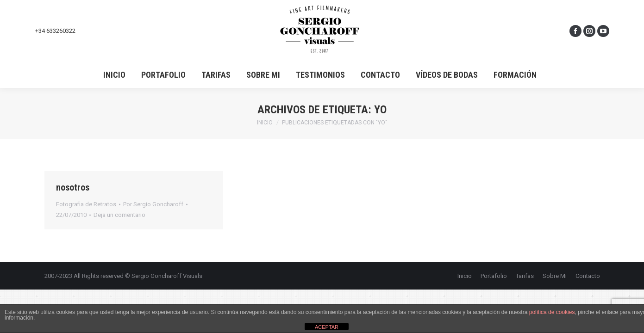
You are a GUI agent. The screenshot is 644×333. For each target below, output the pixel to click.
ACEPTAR (327, 327)
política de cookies (552, 312)
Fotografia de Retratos (86, 204)
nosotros (73, 187)
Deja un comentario (119, 215)
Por (153, 204)
